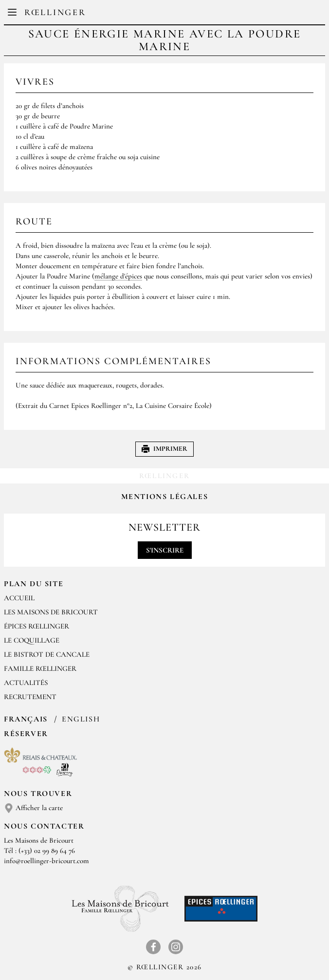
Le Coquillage (32, 640)
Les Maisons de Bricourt (51, 612)
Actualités (26, 683)
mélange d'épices (118, 276)
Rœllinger (55, 12)
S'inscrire (165, 550)
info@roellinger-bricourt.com (46, 861)
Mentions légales (165, 497)
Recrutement (30, 697)
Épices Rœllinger (37, 626)
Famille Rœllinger (40, 668)
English (81, 719)
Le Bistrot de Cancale (47, 654)
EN (172, 15)
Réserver (26, 734)
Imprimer (164, 449)
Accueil (19, 598)
